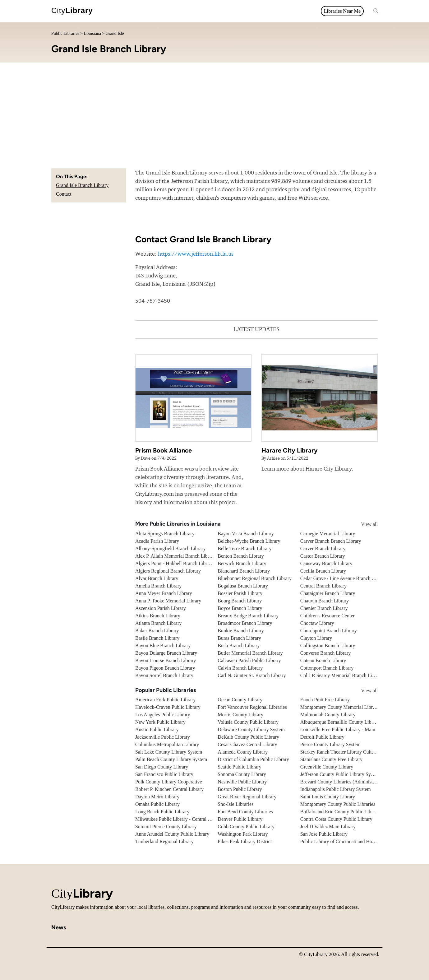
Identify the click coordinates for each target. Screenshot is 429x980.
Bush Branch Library (239, 646)
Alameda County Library (243, 752)
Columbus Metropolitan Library (167, 744)
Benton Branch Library (241, 556)
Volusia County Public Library (248, 722)
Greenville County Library (327, 767)
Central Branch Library (323, 586)
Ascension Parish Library (161, 608)
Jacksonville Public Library (163, 737)
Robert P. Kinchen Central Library (169, 789)
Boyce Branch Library (240, 608)
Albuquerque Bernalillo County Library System (348, 722)
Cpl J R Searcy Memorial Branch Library (341, 675)
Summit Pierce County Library (166, 827)
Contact (64, 194)
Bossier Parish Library (240, 593)
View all (364, 524)
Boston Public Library (240, 789)
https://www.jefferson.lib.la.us (196, 254)
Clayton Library (316, 638)
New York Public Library (160, 722)
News (136, 11)
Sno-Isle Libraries (235, 804)
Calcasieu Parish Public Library (249, 660)
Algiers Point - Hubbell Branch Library (174, 563)
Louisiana (92, 33)
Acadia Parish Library (157, 541)
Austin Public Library (157, 729)
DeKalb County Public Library (248, 737)
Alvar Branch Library (157, 578)
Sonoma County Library (242, 774)
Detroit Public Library (322, 737)
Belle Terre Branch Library (244, 548)
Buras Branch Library (239, 638)
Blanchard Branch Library (244, 571)
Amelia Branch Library (158, 586)
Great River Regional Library (247, 797)
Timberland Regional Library (164, 841)
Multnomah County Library (328, 715)
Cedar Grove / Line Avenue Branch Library (344, 578)
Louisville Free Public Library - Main (338, 729)
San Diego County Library (162, 767)
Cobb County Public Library (246, 827)
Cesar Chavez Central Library (247, 744)
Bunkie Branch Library (241, 631)
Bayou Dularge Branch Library (166, 653)
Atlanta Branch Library (158, 623)
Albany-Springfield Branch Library (171, 548)
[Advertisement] (214, 109)
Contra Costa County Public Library (336, 819)
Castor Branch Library (323, 556)
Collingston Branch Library (328, 646)
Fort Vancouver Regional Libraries (252, 707)
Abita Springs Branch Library (165, 534)
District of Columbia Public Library (253, 759)
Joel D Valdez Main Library (328, 827)
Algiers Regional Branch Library (168, 571)
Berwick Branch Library (242, 563)
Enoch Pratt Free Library (325, 700)
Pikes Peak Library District (245, 841)
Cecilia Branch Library (323, 571)
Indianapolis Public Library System (336, 789)
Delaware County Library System (251, 729)
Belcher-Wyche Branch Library (249, 541)
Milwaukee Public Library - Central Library (179, 819)
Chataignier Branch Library (328, 593)
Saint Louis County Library (328, 797)
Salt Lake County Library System (169, 752)
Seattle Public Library (239, 767)
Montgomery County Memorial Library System (348, 707)
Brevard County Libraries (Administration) (343, 782)
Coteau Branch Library (323, 660)
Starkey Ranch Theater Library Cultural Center (347, 752)
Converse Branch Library (326, 653)
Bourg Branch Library (240, 601)
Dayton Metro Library (157, 797)
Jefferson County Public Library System (340, 774)
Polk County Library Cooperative (169, 782)
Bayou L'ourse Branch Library (166, 660)
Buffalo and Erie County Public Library (340, 812)
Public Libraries (65, 33)
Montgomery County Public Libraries (338, 804)
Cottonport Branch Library (327, 668)
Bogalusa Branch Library (243, 586)
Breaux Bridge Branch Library (248, 616)
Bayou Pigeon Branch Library (165, 668)
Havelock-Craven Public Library (168, 707)
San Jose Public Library (324, 834)
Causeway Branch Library (326, 563)
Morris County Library (240, 715)
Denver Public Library (240, 819)
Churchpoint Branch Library (329, 631)
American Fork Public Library (165, 700)
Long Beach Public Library (162, 812)
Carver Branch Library (323, 548)
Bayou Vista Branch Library (246, 534)
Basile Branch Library (157, 638)
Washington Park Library (243, 834)
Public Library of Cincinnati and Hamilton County (351, 841)
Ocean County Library (240, 700)
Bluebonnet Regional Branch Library (255, 578)
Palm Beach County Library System (171, 759)
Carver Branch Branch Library (331, 541)
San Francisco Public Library (164, 774)
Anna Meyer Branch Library (164, 593)
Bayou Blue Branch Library (163, 646)
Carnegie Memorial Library (328, 534)
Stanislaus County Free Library (331, 759)
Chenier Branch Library (324, 608)
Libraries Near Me (342, 11)
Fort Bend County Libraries (245, 812)
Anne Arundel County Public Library (172, 834)
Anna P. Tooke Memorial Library (168, 601)
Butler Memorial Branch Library (250, 653)
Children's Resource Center (328, 616)
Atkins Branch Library (158, 616)
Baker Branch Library (157, 631)
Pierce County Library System (330, 744)
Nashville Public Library (242, 782)
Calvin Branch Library (240, 668)
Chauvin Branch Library (325, 601)
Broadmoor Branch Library (245, 623)
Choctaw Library (317, 623)
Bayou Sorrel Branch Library (164, 675)
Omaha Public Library (157, 804)
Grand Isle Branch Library (82, 185)
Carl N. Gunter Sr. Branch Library (252, 675)
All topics (112, 11)
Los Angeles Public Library (163, 715)
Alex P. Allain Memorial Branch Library (175, 556)
